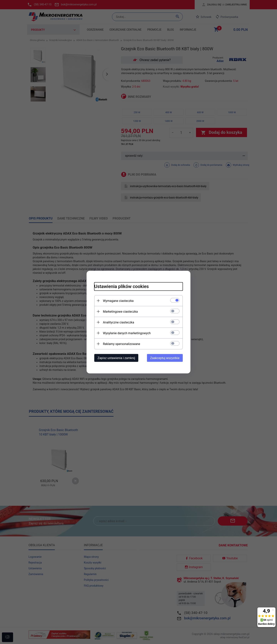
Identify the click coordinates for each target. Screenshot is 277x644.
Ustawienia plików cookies (121, 286)
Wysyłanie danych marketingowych (127, 333)
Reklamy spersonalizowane (121, 344)
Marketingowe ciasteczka (120, 311)
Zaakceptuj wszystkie (165, 358)
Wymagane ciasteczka (118, 301)
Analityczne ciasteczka (118, 322)
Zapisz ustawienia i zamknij (116, 358)
